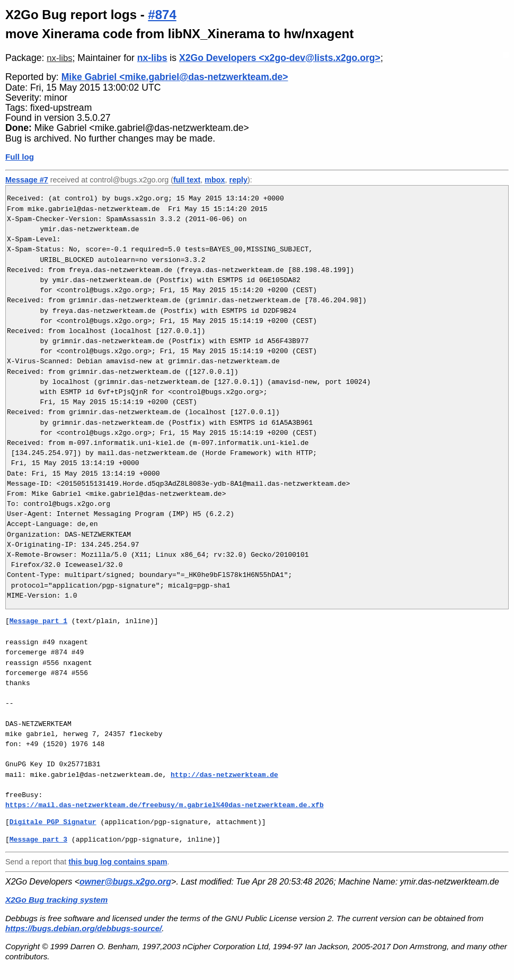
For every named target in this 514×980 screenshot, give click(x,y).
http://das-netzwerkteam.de (224, 775)
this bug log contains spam (118, 862)
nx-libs (59, 58)
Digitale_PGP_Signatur (53, 822)
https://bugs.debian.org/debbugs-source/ (83, 928)
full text (187, 180)
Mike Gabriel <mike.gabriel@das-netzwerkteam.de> (175, 77)
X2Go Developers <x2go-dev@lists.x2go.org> (280, 58)
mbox (215, 180)
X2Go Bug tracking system (56, 900)
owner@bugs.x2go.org (125, 882)
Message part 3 (38, 839)
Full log (20, 157)
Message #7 (27, 180)
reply (238, 180)
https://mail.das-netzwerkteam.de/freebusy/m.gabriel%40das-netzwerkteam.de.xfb (165, 805)
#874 (162, 15)
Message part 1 (38, 621)
